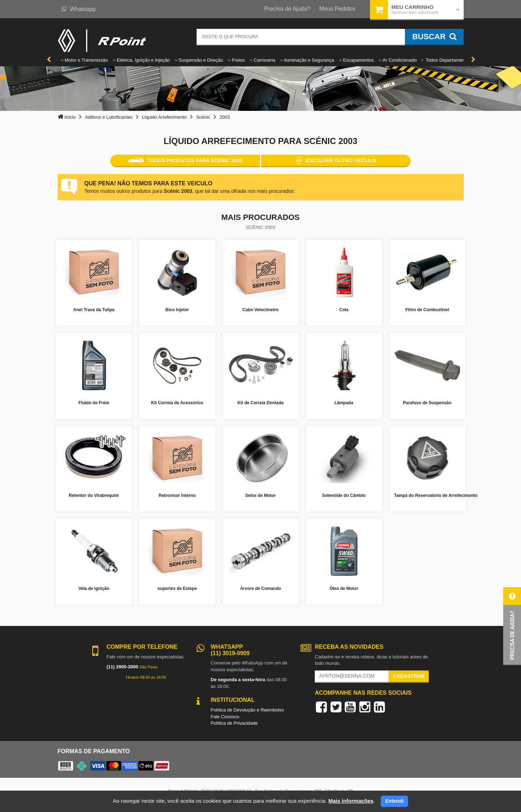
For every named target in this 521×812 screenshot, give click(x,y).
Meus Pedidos (337, 9)
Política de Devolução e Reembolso (248, 710)
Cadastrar (409, 676)
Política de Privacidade (234, 723)
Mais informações (351, 801)
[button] (512, 626)
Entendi (394, 801)
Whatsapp (79, 9)
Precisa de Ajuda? (287, 9)
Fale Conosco (225, 717)
